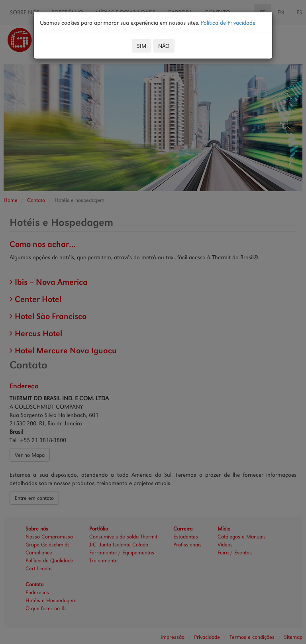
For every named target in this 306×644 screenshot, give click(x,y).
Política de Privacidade (228, 23)
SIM (142, 46)
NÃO (164, 46)
